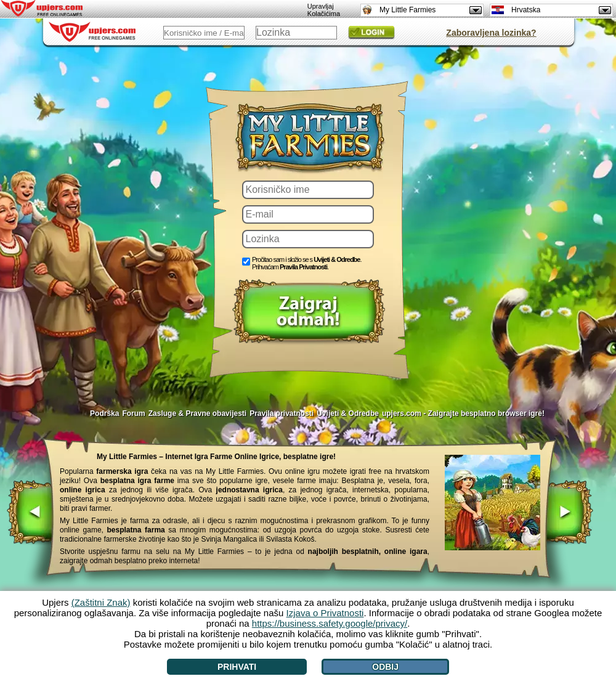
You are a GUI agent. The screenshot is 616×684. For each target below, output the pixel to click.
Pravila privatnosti (282, 413)
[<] (31, 513)
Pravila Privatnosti (303, 267)
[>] (569, 513)
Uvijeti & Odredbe (337, 259)
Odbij (385, 667)
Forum (133, 413)
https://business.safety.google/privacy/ (330, 623)
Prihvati (237, 667)
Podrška (104, 413)
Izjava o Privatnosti (325, 613)
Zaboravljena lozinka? (491, 33)
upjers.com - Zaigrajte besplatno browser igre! (463, 413)
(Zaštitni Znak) (101, 602)
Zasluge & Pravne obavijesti (197, 413)
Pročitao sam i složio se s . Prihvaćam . (307, 263)
